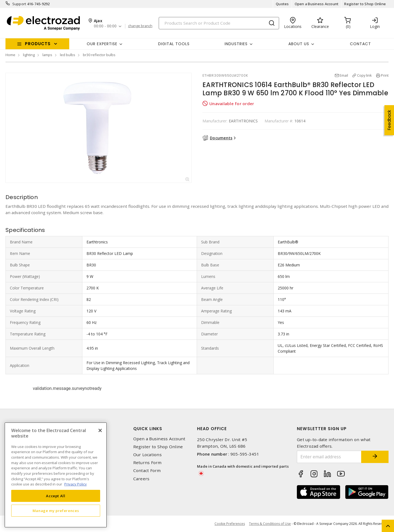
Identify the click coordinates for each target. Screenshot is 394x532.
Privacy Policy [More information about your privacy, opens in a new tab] (76, 484)
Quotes (282, 4)
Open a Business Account (317, 4)
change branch (140, 26)
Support (19, 4)
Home (10, 55)
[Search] (219, 23)
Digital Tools (174, 44)
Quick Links (148, 429)
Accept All (56, 496)
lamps (47, 55)
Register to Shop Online (365, 4)
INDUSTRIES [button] (236, 44)
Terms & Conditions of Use (270, 524)
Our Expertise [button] (102, 44)
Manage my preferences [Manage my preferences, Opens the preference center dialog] (56, 511)
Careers (141, 479)
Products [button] (38, 44)
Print (385, 75)
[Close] (100, 430)
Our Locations (147, 455)
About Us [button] (299, 44)
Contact (360, 44)
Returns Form (147, 463)
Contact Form (147, 471)
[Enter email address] (329, 457)
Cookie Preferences (230, 524)
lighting (29, 55)
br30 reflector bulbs (99, 55)
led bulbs (68, 55)
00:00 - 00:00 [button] (105, 26)
